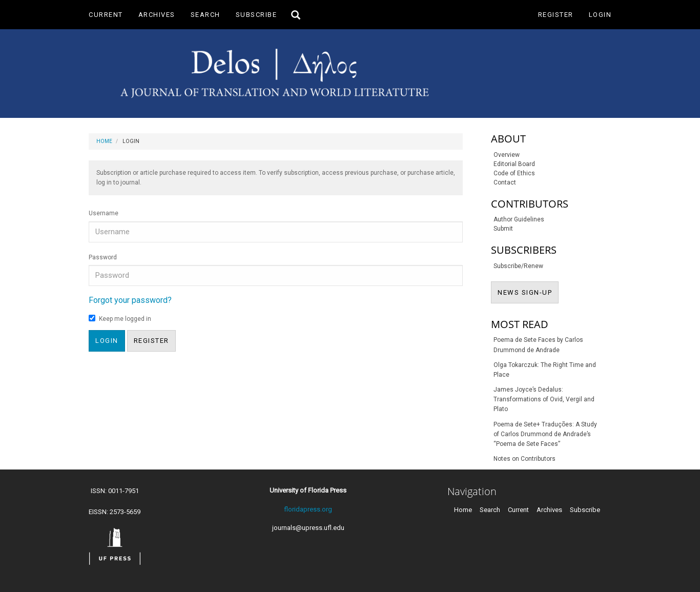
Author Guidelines (519, 219)
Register (556, 15)
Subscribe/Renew (518, 266)
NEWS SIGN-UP (528, 292)
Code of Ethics (514, 173)
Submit (503, 229)
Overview (507, 155)
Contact (505, 182)
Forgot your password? (130, 300)
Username (104, 213)
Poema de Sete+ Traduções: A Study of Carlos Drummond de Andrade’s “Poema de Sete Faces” (545, 434)
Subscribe (256, 15)
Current (106, 15)
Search (205, 15)
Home (104, 141)
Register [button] (151, 341)
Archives (157, 15)
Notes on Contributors (524, 459)
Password (103, 257)
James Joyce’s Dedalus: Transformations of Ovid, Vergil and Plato (544, 399)
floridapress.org (308, 509)
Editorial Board (514, 164)
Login (600, 15)
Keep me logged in (120, 319)
